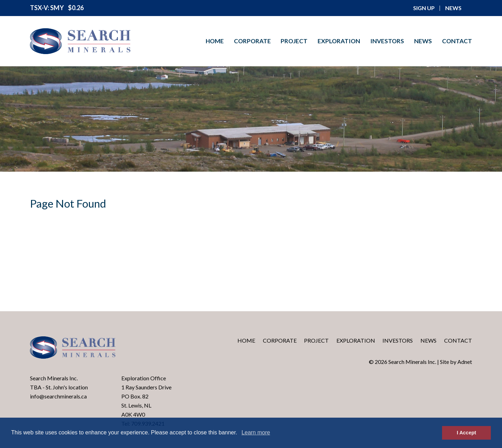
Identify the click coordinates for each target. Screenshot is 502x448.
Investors (387, 41)
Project (294, 41)
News (423, 41)
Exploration (339, 41)
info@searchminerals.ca (58, 396)
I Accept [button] (466, 433)
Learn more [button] (256, 432)
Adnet (465, 362)
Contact (457, 41)
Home (215, 41)
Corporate (252, 41)
